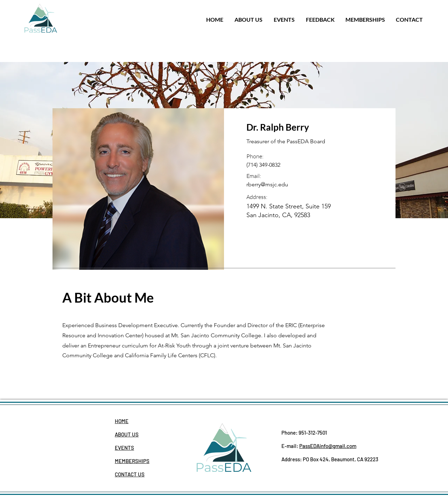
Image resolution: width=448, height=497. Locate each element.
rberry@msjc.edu (267, 184)
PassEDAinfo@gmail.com (328, 446)
